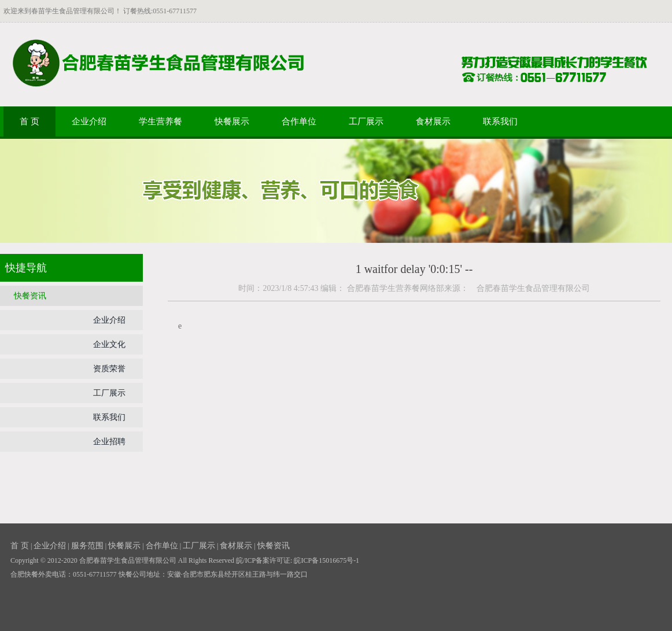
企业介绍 (89, 121)
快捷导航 (26, 268)
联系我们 (500, 121)
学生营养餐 (160, 121)
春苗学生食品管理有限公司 (73, 11)
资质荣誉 (109, 369)
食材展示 (433, 121)
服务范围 (87, 546)
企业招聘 (109, 442)
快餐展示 (232, 121)
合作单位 (299, 121)
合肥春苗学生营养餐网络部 (396, 288)
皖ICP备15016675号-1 (326, 560)
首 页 (29, 121)
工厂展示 (366, 121)
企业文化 (109, 344)
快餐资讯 (30, 296)
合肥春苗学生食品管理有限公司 (529, 288)
